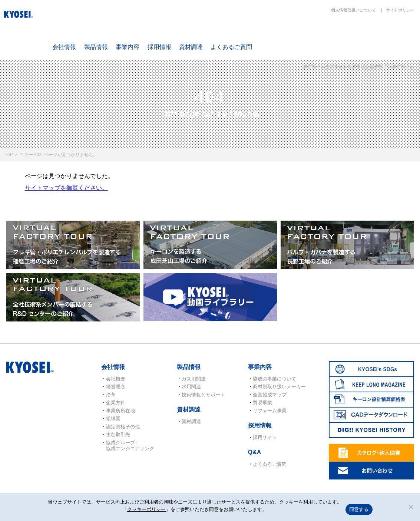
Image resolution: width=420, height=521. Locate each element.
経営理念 (116, 387)
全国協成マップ (270, 395)
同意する (359, 509)
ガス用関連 (194, 379)
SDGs (282, 34)
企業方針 (116, 403)
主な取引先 (118, 434)
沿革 (111, 395)
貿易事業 (262, 403)
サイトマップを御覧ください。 (66, 188)
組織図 (113, 418)
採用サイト (265, 437)
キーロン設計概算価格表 (369, 34)
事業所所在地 (120, 411)
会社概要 (116, 379)
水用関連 (191, 387)
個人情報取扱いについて (353, 10)
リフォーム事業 (270, 411)
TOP (8, 155)
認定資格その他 (123, 427)
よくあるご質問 (231, 47)
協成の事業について (275, 379)
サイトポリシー (400, 10)
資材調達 (191, 47)
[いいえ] (411, 507)
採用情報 (159, 47)
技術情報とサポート (203, 395)
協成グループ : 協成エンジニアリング (130, 446)
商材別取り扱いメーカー (279, 387)
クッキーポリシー (146, 509)
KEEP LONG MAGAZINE (325, 34)
